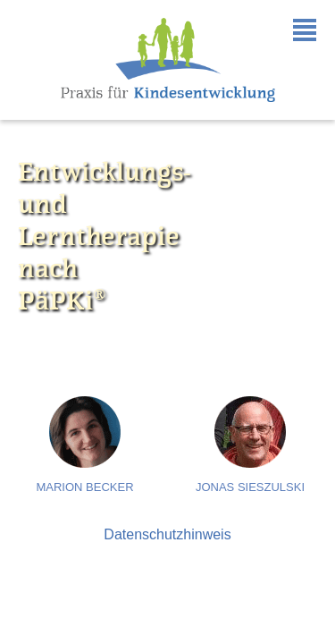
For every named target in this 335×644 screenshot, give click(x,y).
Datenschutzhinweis (167, 534)
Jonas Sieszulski (250, 487)
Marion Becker (84, 487)
